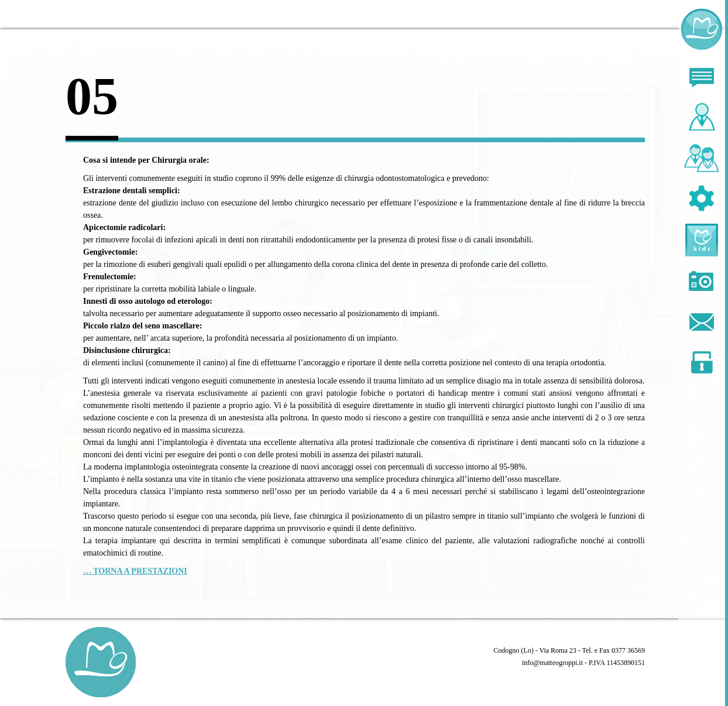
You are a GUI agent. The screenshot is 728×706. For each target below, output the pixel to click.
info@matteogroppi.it (552, 663)
